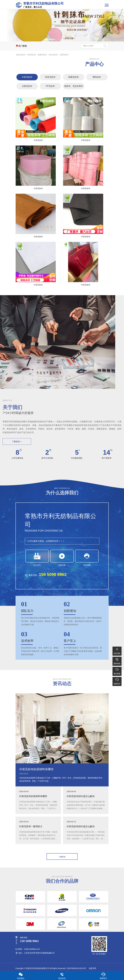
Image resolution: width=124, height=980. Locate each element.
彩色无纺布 (21, 55)
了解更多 (62, 857)
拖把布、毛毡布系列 (74, 86)
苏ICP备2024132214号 (77, 968)
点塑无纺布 (64, 55)
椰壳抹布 (97, 77)
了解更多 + (17, 442)
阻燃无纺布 (42, 55)
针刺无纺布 (31, 55)
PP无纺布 (50, 86)
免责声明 (92, 968)
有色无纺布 (53, 55)
